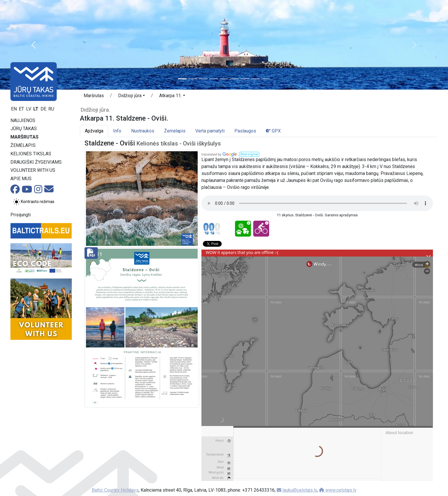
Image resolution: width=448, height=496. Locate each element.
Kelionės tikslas (31, 154)
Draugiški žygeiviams (36, 162)
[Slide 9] (266, 79)
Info (117, 131)
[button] (34, 45)
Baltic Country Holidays (115, 490)
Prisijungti (21, 215)
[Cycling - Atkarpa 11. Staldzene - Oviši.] (261, 229)
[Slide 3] (203, 79)
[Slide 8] (255, 79)
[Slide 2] (193, 79)
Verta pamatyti (210, 131)
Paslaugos (245, 131)
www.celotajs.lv (338, 490)
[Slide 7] (245, 79)
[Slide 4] (214, 79)
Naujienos (23, 120)
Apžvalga (94, 131)
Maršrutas (24, 137)
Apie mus (21, 179)
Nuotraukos (143, 131)
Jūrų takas (24, 129)
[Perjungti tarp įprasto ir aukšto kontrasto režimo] (34, 202)
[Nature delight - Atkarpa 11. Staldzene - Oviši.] (243, 229)
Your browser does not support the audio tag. (317, 203)
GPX (273, 131)
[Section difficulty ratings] (212, 229)
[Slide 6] (234, 79)
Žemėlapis (23, 145)
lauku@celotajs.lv (297, 490)
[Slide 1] (182, 79)
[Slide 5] (224, 79)
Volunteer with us (33, 170)
